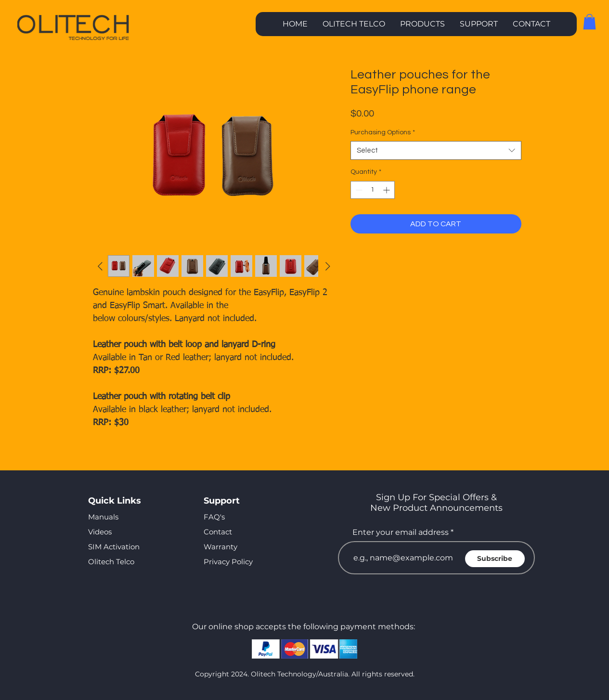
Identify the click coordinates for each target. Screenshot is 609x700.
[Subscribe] (495, 559)
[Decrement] (358, 190)
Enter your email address (401, 532)
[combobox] (436, 150)
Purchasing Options (383, 132)
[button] (422, 24)
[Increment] (387, 190)
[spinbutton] (373, 190)
